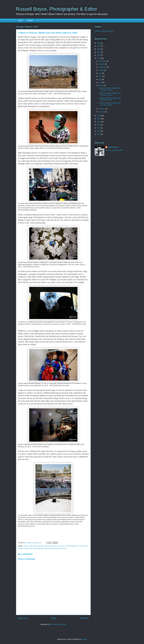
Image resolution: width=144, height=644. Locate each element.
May (101, 79)
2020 (99, 58)
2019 (99, 116)
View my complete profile (114, 150)
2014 (99, 131)
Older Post (84, 618)
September (103, 67)
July (100, 73)
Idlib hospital (71, 546)
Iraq (81, 546)
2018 (99, 119)
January (102, 112)
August (102, 70)
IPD (77, 546)
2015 (99, 128)
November (103, 61)
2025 (99, 43)
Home (21, 20)
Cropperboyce (113, 147)
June (101, 76)
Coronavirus (61, 546)
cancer (26, 546)
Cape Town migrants (36, 546)
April (101, 82)
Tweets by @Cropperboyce (104, 31)
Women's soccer (61, 548)
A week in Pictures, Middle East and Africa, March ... (109, 89)
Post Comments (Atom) (58, 624)
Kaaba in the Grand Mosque (34, 548)
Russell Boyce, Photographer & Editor (57, 9)
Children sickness (50, 546)
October (102, 64)
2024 (99, 46)
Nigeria (47, 548)
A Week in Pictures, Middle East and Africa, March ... (110, 94)
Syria (52, 548)
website (30, 20)
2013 (99, 134)
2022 (99, 52)
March (101, 85)
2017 (99, 122)
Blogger (84, 639)
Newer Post (23, 618)
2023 (99, 49)
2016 (99, 125)
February (102, 109)
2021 (99, 55)
